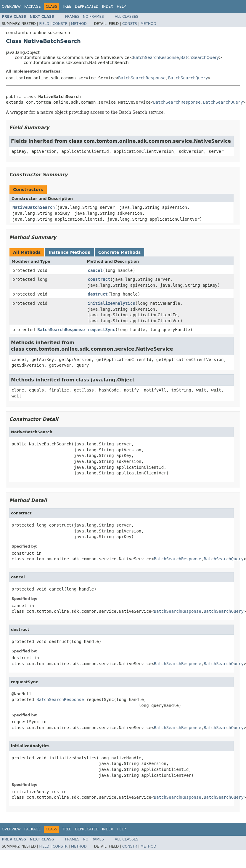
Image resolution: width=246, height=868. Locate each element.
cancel (95, 270)
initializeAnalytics (111, 303)
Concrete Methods (120, 252)
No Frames (93, 17)
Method (79, 24)
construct (99, 279)
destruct (98, 294)
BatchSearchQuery (200, 57)
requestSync (101, 330)
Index (108, 7)
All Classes (127, 17)
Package (32, 7)
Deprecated (87, 7)
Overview (11, 7)
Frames (72, 17)
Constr (60, 24)
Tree (67, 7)
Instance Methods (69, 252)
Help (121, 7)
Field (44, 24)
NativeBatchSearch (34, 207)
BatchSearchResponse (156, 57)
